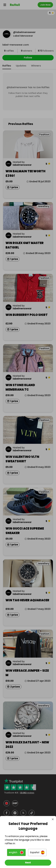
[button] (16, 852)
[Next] (28, 863)
